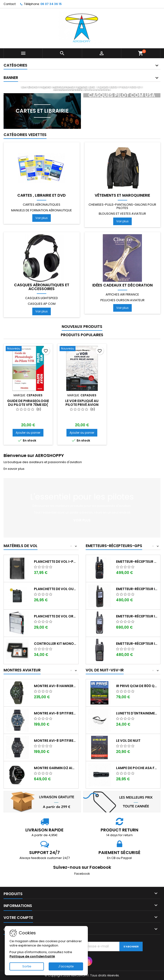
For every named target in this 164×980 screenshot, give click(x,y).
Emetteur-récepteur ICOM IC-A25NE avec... (137, 616)
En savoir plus (14, 469)
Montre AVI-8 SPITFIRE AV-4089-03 (55, 741)
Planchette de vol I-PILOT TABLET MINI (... (55, 562)
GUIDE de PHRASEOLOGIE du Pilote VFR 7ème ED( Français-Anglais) (28, 405)
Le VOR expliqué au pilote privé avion (82, 403)
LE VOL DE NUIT (128, 741)
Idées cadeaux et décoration (122, 285)
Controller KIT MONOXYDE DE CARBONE (55, 644)
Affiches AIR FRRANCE (122, 294)
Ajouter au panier (28, 433)
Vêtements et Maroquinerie (122, 195)
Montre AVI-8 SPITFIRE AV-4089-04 (55, 713)
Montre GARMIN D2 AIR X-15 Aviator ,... (55, 768)
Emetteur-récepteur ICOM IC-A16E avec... (137, 644)
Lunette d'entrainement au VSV (137, 713)
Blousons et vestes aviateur (122, 214)
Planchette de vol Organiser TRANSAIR (55, 616)
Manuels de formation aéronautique (42, 210)
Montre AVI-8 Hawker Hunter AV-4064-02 (55, 686)
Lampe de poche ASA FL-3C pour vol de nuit (137, 768)
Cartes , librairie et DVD (42, 195)
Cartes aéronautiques (42, 205)
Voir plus (42, 218)
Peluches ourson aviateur (122, 300)
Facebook (82, 874)
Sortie (27, 966)
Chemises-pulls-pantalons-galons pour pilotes (122, 206)
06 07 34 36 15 (51, 4)
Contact (10, 4)
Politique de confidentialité (32, 956)
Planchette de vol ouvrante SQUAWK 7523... (55, 589)
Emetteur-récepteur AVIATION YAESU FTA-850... (137, 562)
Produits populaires (82, 335)
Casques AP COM (42, 304)
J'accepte (66, 966)
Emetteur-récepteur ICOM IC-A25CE (137, 589)
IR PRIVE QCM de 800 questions (137, 686)
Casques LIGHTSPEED (42, 298)
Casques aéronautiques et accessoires (42, 287)
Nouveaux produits (82, 327)
